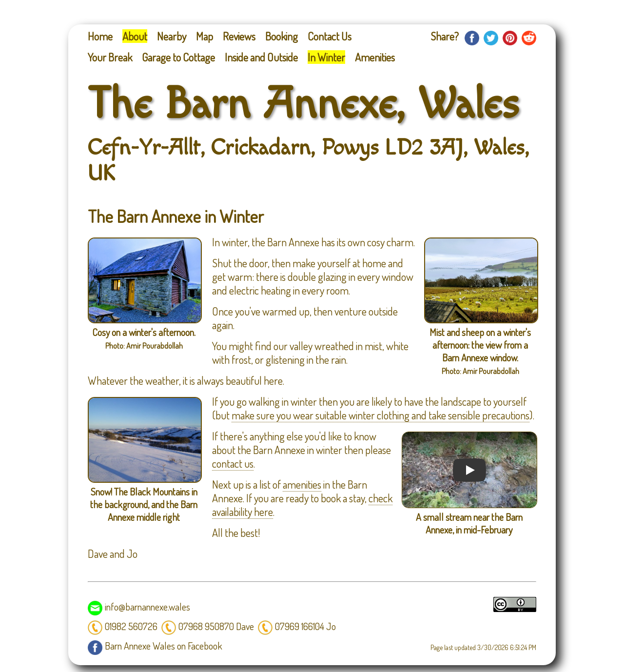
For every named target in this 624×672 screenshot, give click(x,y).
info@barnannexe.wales (139, 607)
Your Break (110, 57)
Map (205, 36)
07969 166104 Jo (297, 626)
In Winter (326, 57)
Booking (282, 36)
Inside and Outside (261, 57)
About (135, 36)
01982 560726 (123, 626)
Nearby (172, 36)
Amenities (375, 57)
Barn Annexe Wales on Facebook (155, 646)
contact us (233, 463)
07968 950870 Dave (208, 626)
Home (100, 36)
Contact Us (330, 36)
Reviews (239, 36)
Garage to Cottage (178, 57)
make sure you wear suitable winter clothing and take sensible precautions (380, 415)
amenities (302, 484)
